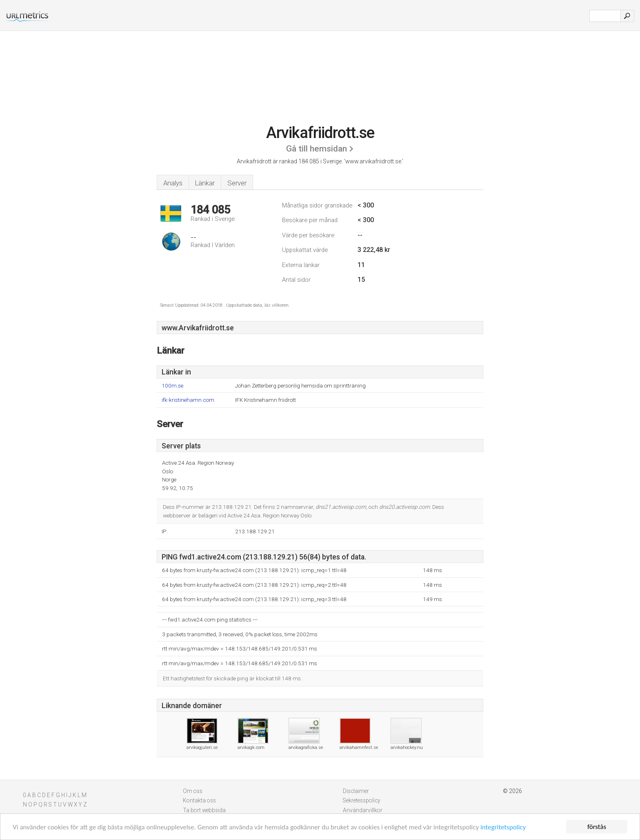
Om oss (193, 791)
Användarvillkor (363, 810)
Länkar (205, 183)
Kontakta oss (199, 800)
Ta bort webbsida (204, 810)
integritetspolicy (503, 827)
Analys (173, 183)
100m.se (172, 386)
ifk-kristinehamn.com (188, 400)
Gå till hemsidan (317, 149)
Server (237, 183)
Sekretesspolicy (362, 800)
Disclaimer (356, 791)
